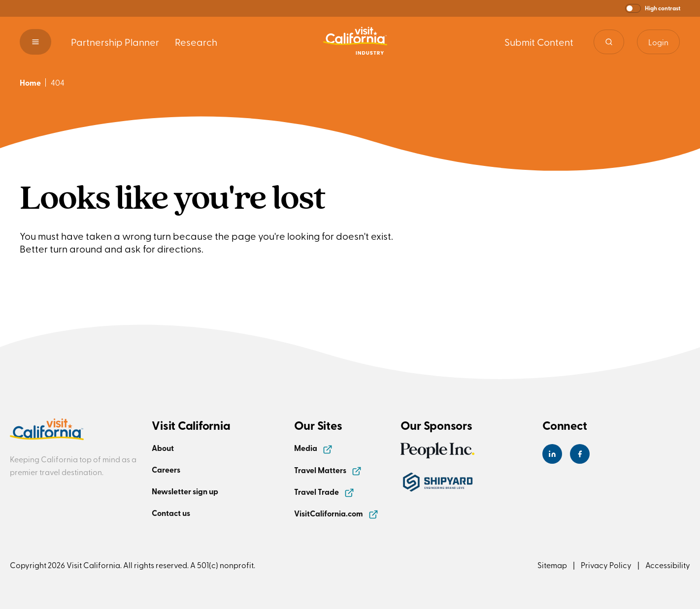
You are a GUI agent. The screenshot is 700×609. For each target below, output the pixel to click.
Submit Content (539, 42)
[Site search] (609, 42)
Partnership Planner (115, 42)
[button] (653, 8)
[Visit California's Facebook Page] (580, 454)
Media (313, 448)
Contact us (171, 513)
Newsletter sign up (185, 491)
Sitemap (552, 565)
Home (30, 82)
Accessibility (668, 565)
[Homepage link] (355, 42)
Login (658, 42)
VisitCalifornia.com (336, 513)
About (163, 448)
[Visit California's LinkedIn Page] (552, 454)
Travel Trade (324, 492)
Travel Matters (328, 470)
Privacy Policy (606, 565)
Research (196, 42)
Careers (166, 469)
